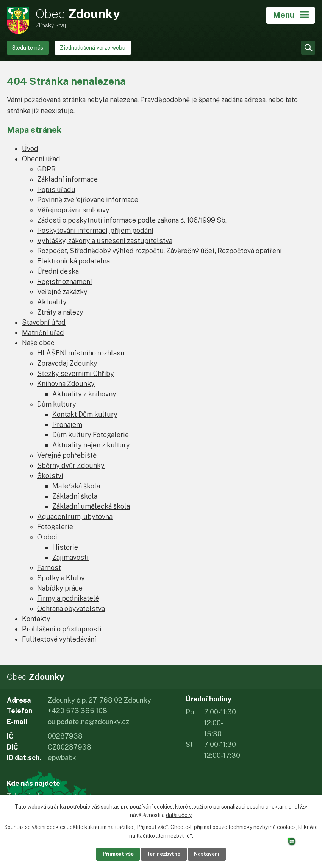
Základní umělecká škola (91, 506)
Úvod (30, 149)
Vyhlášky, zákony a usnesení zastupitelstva (105, 241)
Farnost (49, 568)
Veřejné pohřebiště (67, 455)
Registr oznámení (65, 281)
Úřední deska (58, 271)
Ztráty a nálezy (60, 312)
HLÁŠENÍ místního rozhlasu (81, 353)
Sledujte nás (28, 48)
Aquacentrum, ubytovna (75, 517)
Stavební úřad (44, 322)
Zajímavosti (70, 557)
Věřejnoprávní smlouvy (73, 210)
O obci (47, 537)
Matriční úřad (43, 333)
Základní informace (67, 179)
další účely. (179, 815)
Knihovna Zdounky (66, 384)
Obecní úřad (41, 159)
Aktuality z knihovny (84, 394)
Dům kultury (57, 404)
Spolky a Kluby (61, 578)
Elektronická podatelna (73, 261)
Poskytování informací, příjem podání (95, 230)
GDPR (46, 169)
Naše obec (38, 343)
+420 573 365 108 (77, 711)
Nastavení (213, 854)
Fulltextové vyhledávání (59, 639)
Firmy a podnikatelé (68, 598)
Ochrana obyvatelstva (71, 609)
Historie (65, 547)
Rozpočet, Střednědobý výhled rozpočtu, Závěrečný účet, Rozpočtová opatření (159, 251)
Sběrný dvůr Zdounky (71, 465)
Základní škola (75, 496)
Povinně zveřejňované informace (88, 200)
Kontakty (36, 619)
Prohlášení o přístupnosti (62, 629)
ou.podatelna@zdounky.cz (88, 722)
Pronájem (67, 425)
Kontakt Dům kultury (85, 414)
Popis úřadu (56, 189)
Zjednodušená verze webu (93, 48)
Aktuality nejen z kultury (91, 445)
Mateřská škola (76, 486)
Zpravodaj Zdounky (67, 363)
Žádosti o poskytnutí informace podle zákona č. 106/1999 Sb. (132, 220)
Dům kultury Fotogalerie (91, 435)
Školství (50, 476)
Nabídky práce (60, 588)
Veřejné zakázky (62, 292)
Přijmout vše (112, 854)
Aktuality (52, 302)
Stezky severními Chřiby (76, 373)
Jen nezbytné (164, 854)
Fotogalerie (55, 527)
